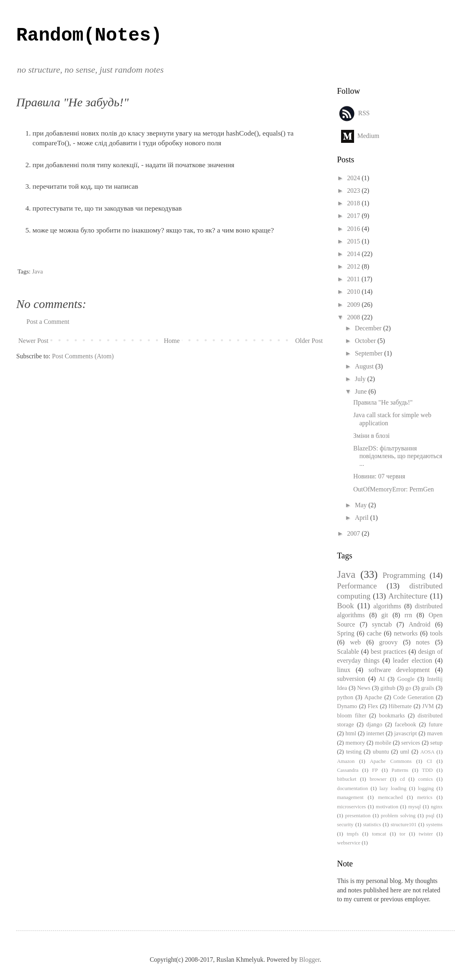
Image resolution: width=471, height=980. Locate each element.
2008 (354, 317)
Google (406, 679)
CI (429, 761)
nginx (437, 807)
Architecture (408, 596)
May (362, 505)
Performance (357, 586)
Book (346, 606)
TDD (427, 770)
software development (399, 670)
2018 (354, 203)
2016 (354, 229)
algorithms (387, 606)
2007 (354, 533)
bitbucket (347, 779)
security (345, 825)
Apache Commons (391, 761)
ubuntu (381, 752)
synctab (382, 624)
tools (436, 633)
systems (434, 825)
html (351, 733)
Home (172, 341)
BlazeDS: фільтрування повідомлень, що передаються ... (398, 456)
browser (378, 779)
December (369, 328)
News (364, 688)
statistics (372, 825)
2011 (354, 279)
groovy (388, 642)
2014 (354, 254)
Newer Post (33, 341)
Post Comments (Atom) (83, 356)
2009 (354, 305)
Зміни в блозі (372, 436)
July (361, 379)
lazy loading (393, 788)
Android (420, 624)
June (362, 391)
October (366, 341)
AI (382, 679)
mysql (414, 807)
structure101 (404, 825)
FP (375, 770)
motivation (387, 807)
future (436, 724)
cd (402, 779)
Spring (346, 633)
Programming (404, 575)
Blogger (310, 960)
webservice (349, 843)
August (365, 366)
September (369, 353)
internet (375, 733)
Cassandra (348, 770)
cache (374, 633)
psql (430, 816)
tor (402, 834)
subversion (351, 679)
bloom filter (352, 715)
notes (423, 642)
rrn (408, 615)
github (388, 688)
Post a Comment (48, 322)
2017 (354, 216)
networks (406, 633)
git (385, 615)
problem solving (398, 816)
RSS (364, 113)
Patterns (400, 770)
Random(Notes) (89, 36)
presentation (358, 816)
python (345, 697)
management (350, 797)
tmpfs (353, 834)
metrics (425, 797)
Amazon (346, 761)
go (408, 688)
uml (404, 752)
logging (426, 788)
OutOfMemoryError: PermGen (394, 489)
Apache (373, 697)
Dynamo (347, 706)
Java (38, 271)
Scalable (348, 652)
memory (355, 743)
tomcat (379, 834)
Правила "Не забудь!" (383, 402)
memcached (390, 797)
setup (436, 743)
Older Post (309, 341)
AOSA (427, 752)
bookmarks (392, 715)
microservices (351, 807)
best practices (389, 652)
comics (426, 779)
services (411, 743)
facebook (405, 724)
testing (354, 752)
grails (428, 688)
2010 (354, 292)
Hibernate (400, 706)
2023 (354, 191)
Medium (368, 135)
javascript (406, 733)
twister (426, 834)
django (374, 724)
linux (344, 670)
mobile (383, 743)
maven (435, 733)
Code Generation (413, 697)
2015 (354, 241)
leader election (413, 660)
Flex (373, 706)
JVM (428, 706)
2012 (354, 266)
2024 (354, 178)
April (363, 518)
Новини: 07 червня (379, 476)
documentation (352, 788)
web (355, 642)
